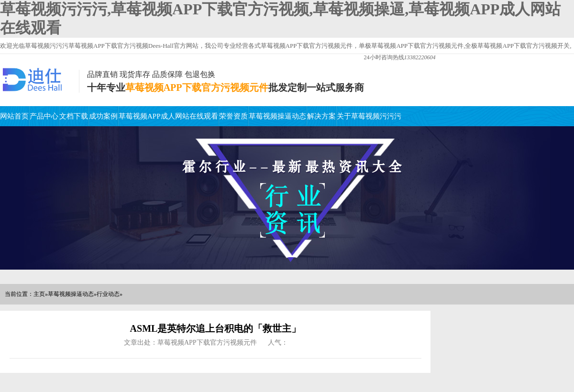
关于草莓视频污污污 (369, 116)
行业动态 (108, 294)
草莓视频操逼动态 (277, 116)
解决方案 (321, 116)
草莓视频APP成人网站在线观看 (168, 116)
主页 (39, 294)
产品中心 (44, 116)
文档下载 (74, 116)
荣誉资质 (233, 116)
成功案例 (103, 116)
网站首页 (14, 116)
